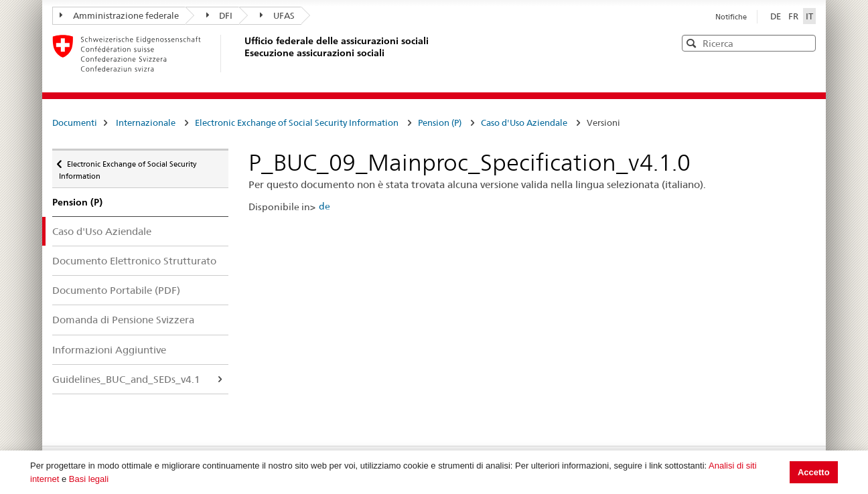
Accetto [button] (814, 472)
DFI (220, 15)
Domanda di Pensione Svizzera (123, 320)
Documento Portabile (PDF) (116, 290)
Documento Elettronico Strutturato (134, 261)
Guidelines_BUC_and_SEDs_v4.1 (126, 379)
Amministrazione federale (119, 15)
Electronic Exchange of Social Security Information (297, 122)
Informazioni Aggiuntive (109, 350)
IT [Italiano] (809, 16)
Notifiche (731, 17)
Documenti (75, 122)
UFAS (277, 15)
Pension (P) (440, 122)
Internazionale (146, 122)
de (324, 206)
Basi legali (89, 479)
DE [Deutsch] (777, 16)
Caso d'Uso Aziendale (524, 122)
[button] (804, 43)
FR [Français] (794, 16)
